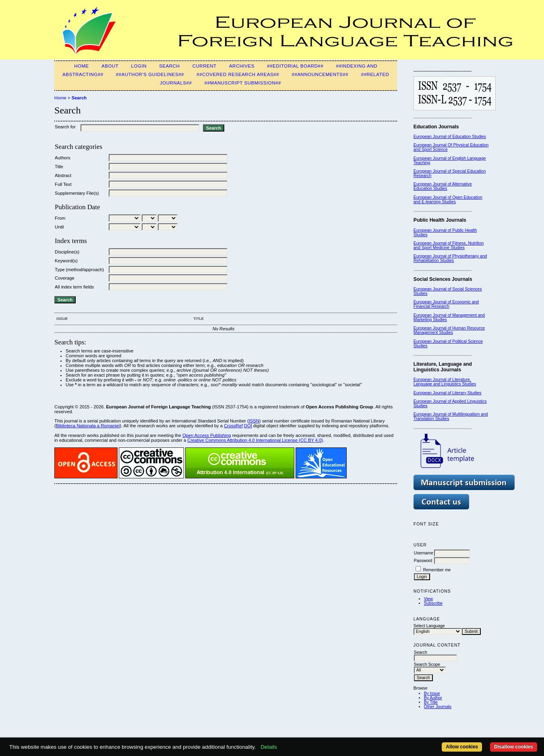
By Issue (432, 693)
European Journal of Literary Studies (448, 393)
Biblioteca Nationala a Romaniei (88, 426)
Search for (65, 127)
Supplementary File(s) (77, 193)
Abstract (63, 175)
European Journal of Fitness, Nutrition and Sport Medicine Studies (449, 245)
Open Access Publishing (207, 435)
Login (139, 66)
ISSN (254, 421)
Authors (63, 158)
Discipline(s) (67, 252)
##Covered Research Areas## (238, 74)
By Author (433, 698)
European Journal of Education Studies (450, 137)
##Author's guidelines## (150, 74)
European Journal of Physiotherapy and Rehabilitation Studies (450, 258)
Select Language (429, 626)
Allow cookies (462, 747)
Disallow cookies (514, 747)
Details (269, 747)
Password (423, 561)
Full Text (63, 184)
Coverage (65, 278)
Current (205, 66)
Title (59, 167)
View (428, 599)
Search (169, 66)
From (60, 218)
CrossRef (233, 426)
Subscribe (433, 603)
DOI (248, 426)
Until (59, 227)
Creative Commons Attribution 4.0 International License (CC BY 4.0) (255, 440)
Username (424, 553)
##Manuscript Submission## (243, 83)
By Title (431, 702)
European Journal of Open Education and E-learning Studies (448, 200)
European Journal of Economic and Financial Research (446, 304)
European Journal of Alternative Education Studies (443, 186)
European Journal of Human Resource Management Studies (449, 330)
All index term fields (74, 287)
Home (82, 66)
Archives (242, 66)
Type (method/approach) (79, 270)
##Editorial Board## (295, 66)
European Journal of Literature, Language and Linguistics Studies (445, 382)
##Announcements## (320, 74)
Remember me (437, 570)
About (110, 66)
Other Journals (438, 707)
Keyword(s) (66, 261)
